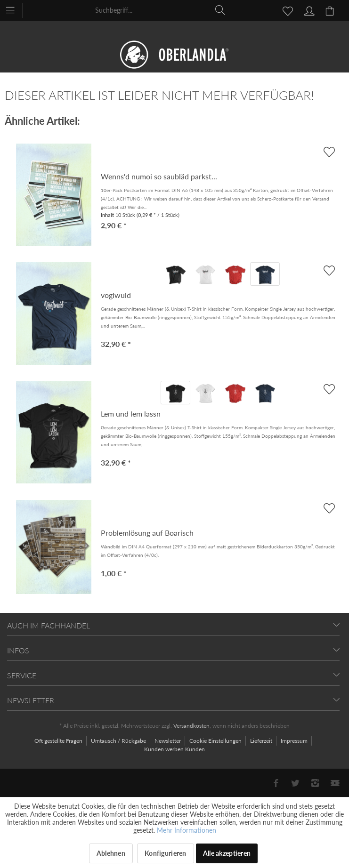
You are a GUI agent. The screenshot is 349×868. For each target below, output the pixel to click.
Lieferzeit (262, 741)
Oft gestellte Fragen (59, 741)
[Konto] (308, 10)
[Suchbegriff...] (161, 10)
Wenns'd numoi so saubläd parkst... (159, 176)
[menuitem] (15, 9)
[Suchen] (220, 10)
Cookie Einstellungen (216, 741)
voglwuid (116, 295)
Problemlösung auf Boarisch (147, 533)
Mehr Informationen (187, 830)
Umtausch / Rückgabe (119, 741)
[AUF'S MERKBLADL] (329, 270)
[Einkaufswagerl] (331, 10)
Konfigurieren (166, 853)
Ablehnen (111, 853)
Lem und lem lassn (131, 414)
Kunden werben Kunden (174, 749)
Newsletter (168, 741)
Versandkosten (191, 726)
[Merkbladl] (285, 10)
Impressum (295, 741)
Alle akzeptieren (227, 853)
